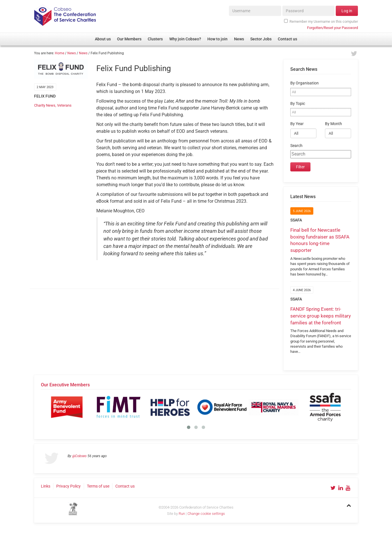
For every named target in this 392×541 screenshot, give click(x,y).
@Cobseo (79, 456)
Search (296, 146)
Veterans (64, 105)
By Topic (298, 104)
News (72, 53)
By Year (297, 124)
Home (60, 53)
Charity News (45, 105)
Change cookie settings (206, 514)
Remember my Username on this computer (321, 21)
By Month (333, 124)
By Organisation (305, 83)
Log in (347, 11)
